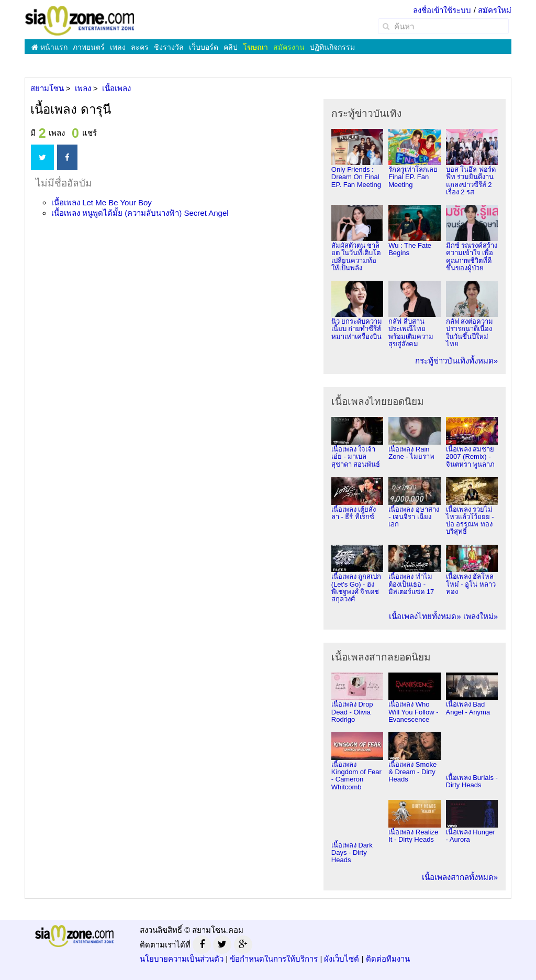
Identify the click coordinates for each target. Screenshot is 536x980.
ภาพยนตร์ (89, 47)
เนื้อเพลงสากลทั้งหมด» (460, 877)
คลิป (231, 47)
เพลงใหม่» (481, 616)
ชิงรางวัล (169, 47)
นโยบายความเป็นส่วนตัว (182, 959)
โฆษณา (255, 47)
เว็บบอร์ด (204, 47)
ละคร (140, 47)
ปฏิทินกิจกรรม (332, 47)
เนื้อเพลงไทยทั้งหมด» (425, 616)
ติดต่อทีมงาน (388, 959)
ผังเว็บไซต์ (342, 959)
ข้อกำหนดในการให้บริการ (274, 959)
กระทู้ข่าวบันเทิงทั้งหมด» (456, 361)
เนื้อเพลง (102, 202)
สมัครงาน (289, 47)
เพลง (118, 47)
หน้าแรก (49, 47)
